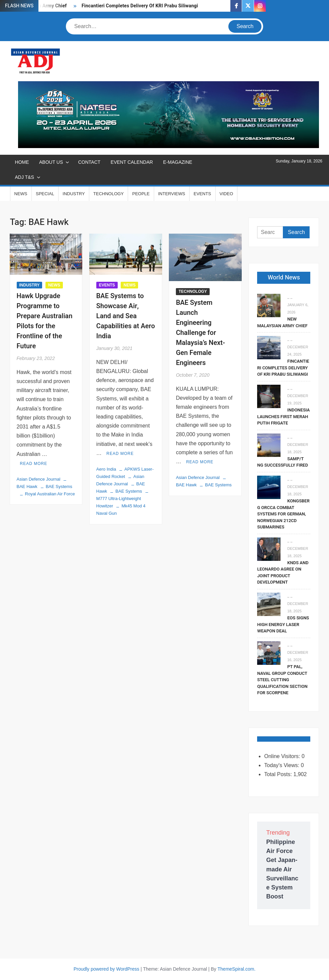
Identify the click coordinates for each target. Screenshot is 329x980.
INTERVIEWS (172, 194)
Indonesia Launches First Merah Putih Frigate (283, 416)
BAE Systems (59, 486)
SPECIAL (45, 194)
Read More (34, 464)
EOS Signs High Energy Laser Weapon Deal (283, 624)
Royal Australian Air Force (50, 494)
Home (22, 162)
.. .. (290, 297)
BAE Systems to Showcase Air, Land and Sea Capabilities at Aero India (126, 316)
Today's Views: (282, 765)
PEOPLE (141, 194)
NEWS (21, 194)
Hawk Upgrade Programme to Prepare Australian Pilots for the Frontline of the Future (45, 321)
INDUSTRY (74, 194)
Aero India (106, 469)
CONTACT (89, 162)
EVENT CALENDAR (132, 162)
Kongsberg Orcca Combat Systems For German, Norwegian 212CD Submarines (283, 514)
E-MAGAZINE (178, 162)
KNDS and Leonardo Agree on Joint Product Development (283, 573)
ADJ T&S (25, 177)
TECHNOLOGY (108, 194)
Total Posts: (279, 774)
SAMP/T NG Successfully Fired (283, 462)
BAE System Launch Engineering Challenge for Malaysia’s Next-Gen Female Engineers (200, 333)
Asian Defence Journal (39, 479)
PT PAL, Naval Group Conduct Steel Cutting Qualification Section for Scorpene (282, 680)
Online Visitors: (283, 756)
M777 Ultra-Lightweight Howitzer (119, 502)
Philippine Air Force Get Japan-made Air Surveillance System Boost (282, 869)
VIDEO (226, 194)
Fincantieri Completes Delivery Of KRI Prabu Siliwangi (140, 6)
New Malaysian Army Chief (282, 322)
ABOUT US (51, 162)
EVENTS (202, 194)
